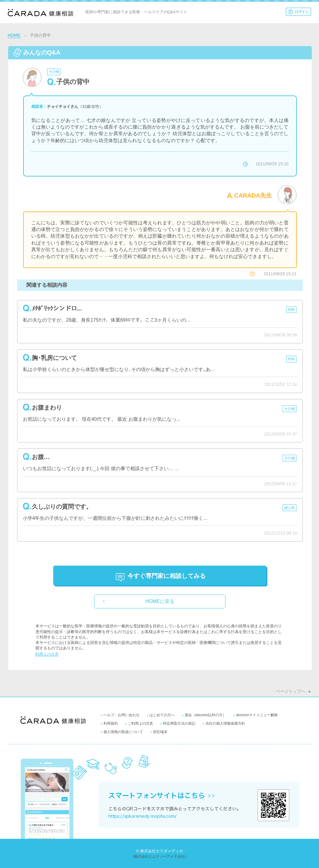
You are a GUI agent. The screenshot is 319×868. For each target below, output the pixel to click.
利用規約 (111, 723)
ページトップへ (291, 691)
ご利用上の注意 (140, 723)
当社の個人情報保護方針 (225, 723)
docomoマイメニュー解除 (257, 715)
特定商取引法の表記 (179, 723)
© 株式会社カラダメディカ (159, 851)
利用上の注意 (47, 654)
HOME (14, 35)
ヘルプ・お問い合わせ (121, 715)
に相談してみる (167, 576)
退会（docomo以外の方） (206, 715)
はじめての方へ (162, 715)
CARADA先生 (253, 195)
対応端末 (160, 732)
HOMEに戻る (160, 601)
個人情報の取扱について (123, 732)
